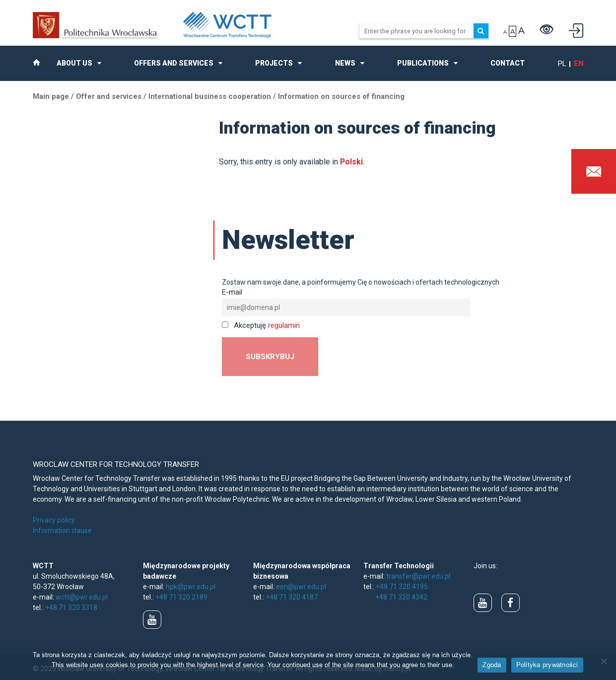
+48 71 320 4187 (292, 597)
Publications (423, 63)
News (345, 63)
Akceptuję (261, 325)
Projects (274, 63)
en (579, 64)
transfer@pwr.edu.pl (418, 576)
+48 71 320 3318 (71, 607)
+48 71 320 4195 (402, 587)
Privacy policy (54, 520)
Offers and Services (174, 63)
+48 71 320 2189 (181, 597)
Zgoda (492, 665)
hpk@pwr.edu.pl (191, 587)
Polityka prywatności (547, 665)
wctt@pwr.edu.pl (82, 597)
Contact (508, 63)
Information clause (62, 530)
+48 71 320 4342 (401, 597)
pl (562, 64)
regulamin (284, 325)
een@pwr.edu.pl (301, 587)
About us (74, 63)
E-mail (232, 292)
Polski (351, 162)
